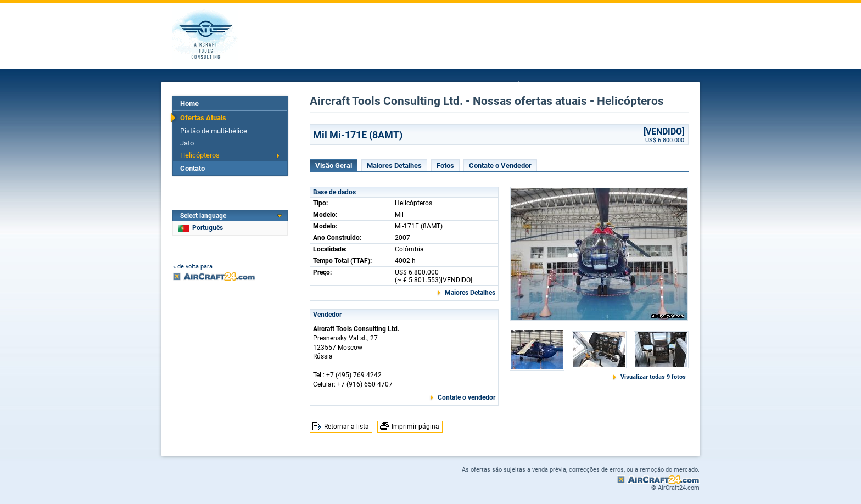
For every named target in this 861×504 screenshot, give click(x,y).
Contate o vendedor (466, 397)
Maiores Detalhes (394, 166)
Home (189, 103)
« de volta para (193, 267)
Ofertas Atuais (203, 118)
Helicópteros (200, 155)
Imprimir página (415, 427)
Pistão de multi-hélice (214, 131)
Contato (192, 168)
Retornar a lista (346, 427)
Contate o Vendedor (500, 166)
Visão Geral (334, 166)
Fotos (445, 166)
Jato (187, 143)
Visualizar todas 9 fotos (653, 377)
